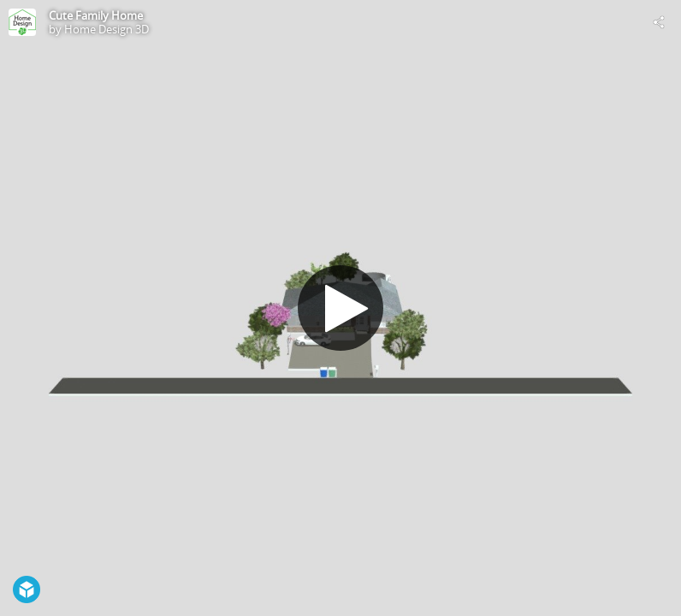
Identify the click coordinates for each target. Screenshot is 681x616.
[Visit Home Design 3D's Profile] (22, 22)
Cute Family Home (96, 15)
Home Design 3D (107, 29)
